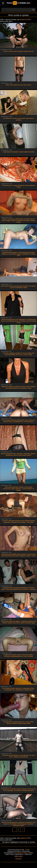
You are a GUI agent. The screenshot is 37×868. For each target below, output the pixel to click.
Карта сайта (19, 856)
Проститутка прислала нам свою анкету (18, 85)
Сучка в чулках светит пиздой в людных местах (18, 51)
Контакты (18, 859)
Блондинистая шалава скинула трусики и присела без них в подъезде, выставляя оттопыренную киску (18, 790)
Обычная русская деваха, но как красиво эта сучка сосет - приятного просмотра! (18, 756)
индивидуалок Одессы (21, 853)
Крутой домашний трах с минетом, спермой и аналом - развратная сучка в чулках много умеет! (18, 454)
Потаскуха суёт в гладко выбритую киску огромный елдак (19, 186)
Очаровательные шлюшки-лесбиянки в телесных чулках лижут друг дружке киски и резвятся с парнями (18, 588)
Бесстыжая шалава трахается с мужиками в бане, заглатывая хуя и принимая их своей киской (18, 689)
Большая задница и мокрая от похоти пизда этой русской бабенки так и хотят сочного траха (18, 354)
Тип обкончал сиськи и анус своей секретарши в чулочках (19, 119)
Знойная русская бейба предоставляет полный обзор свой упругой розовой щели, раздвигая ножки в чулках (18, 555)
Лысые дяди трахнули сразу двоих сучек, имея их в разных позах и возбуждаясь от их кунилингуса (18, 421)
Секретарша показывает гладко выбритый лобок (18, 152)
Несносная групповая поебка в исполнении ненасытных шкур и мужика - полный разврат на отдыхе (18, 489)
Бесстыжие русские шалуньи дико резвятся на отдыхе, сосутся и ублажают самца (18, 287)
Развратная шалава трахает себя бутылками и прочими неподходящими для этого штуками (19, 655)
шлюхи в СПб (25, 19)
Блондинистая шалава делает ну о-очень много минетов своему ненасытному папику (18, 723)
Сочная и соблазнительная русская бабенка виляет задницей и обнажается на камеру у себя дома (19, 521)
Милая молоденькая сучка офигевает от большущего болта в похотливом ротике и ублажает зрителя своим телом (18, 321)
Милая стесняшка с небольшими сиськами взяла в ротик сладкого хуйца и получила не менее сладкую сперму (18, 220)
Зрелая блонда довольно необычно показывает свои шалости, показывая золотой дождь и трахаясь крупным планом (18, 824)
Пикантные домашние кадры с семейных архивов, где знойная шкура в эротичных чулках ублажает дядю (18, 622)
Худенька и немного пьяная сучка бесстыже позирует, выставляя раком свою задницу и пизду (19, 387)
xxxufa (27, 850)
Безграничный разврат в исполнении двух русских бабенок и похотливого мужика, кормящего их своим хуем (18, 254)
